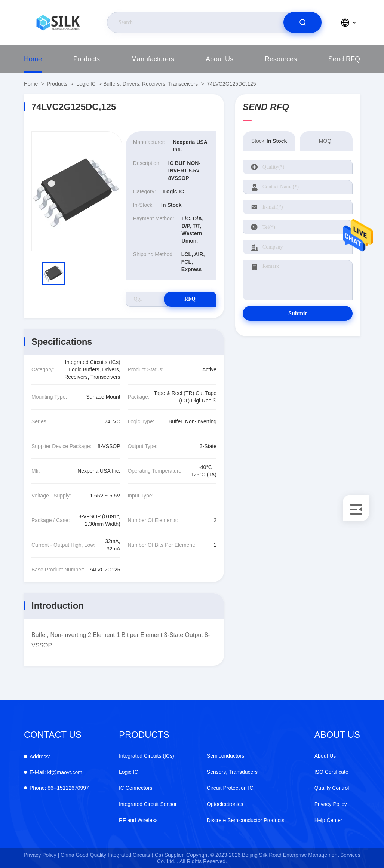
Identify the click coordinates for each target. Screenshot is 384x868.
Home (33, 59)
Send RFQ (344, 59)
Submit (298, 313)
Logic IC (86, 84)
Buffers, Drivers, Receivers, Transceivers (150, 84)
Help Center (328, 820)
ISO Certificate (331, 772)
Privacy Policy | (41, 855)
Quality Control (332, 788)
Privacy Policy (331, 804)
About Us (219, 59)
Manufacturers (153, 59)
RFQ (190, 299)
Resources (281, 59)
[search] (302, 22)
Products (87, 59)
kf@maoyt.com (56, 772)
